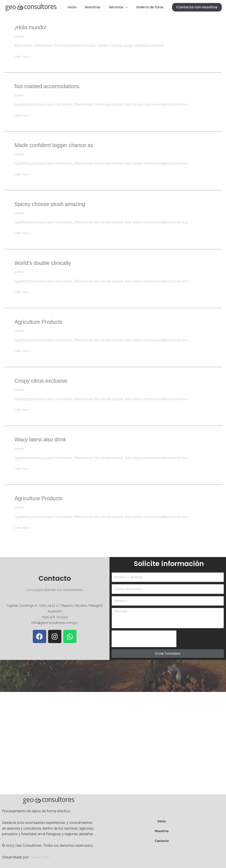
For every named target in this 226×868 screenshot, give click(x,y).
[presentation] (144, 639)
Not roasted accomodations (48, 86)
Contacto (162, 841)
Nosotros (98, 7)
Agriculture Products (39, 322)
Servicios (121, 7)
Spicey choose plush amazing (51, 204)
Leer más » (23, 56)
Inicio (80, 7)
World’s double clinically (44, 263)
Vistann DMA (40, 857)
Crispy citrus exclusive (42, 381)
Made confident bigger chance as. (56, 145)
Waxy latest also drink (41, 439)
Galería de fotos (151, 7)
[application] (129, 7)
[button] (197, 7)
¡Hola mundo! (31, 27)
